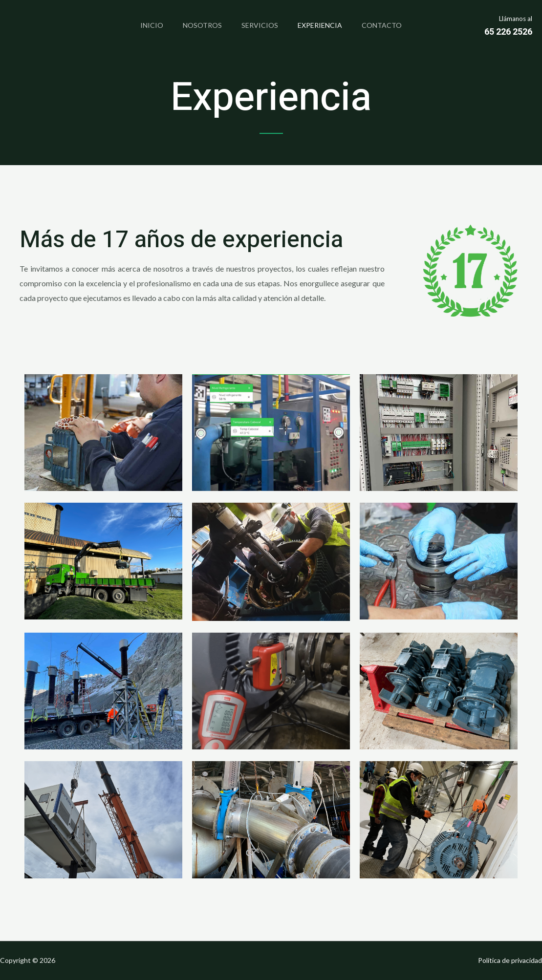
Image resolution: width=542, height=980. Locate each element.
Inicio (144, 25)
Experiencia (324, 25)
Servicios (260, 25)
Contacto (390, 25)
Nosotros (198, 25)
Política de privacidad (510, 960)
